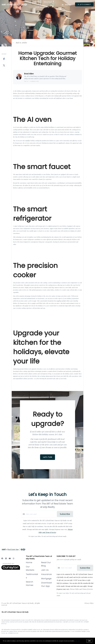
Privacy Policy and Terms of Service (81, 589)
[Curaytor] (11, 569)
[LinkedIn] (6, 558)
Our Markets (42, 7)
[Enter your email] (41, 514)
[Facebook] (2, 558)
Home (29, 562)
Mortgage (46, 579)
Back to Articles (21, 43)
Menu (66, 5)
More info (77, 641)
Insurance (46, 574)
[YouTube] (10, 558)
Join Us (45, 570)
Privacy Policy (89, 603)
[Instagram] (14, 558)
